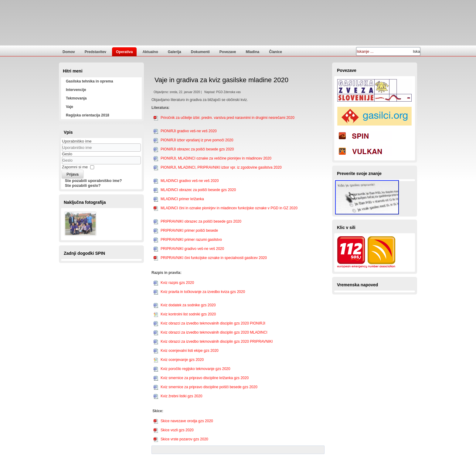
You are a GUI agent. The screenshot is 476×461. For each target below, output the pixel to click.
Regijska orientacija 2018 (88, 115)
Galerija (175, 52)
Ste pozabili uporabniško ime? (93, 181)
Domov (69, 52)
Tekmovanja (76, 98)
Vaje (70, 107)
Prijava (73, 174)
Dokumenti (200, 52)
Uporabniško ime (77, 141)
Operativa (124, 52)
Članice (275, 52)
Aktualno (150, 52)
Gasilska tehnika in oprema (89, 81)
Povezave (228, 52)
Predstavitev (95, 52)
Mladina (253, 52)
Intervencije (76, 90)
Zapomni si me (75, 167)
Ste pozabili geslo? (83, 185)
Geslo (67, 154)
